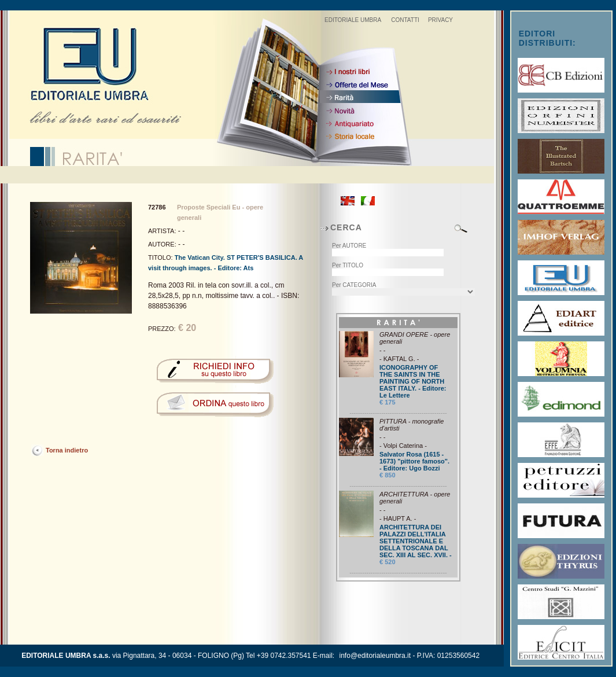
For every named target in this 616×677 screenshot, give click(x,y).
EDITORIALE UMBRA (353, 20)
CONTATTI (405, 20)
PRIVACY (440, 20)
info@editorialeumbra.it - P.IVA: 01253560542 (410, 656)
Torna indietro (67, 450)
